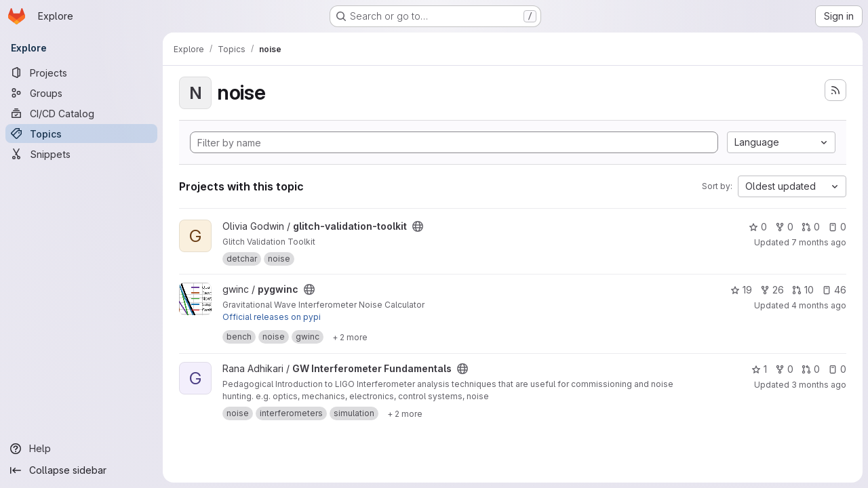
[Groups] (81, 93)
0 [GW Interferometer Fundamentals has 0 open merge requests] (811, 369)
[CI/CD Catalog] (81, 113)
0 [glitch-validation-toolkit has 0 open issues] (837, 227)
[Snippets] (81, 154)
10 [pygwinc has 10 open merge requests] (803, 290)
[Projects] (81, 73)
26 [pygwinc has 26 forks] (772, 290)
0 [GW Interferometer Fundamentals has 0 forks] (784, 369)
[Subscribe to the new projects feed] (835, 90)
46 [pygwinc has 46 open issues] (834, 290)
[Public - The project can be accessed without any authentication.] (418, 226)
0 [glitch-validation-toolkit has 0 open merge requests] (811, 227)
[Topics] (81, 134)
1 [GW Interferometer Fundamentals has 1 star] (759, 369)
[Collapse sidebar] (81, 470)
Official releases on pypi (272, 317)
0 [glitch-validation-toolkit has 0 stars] (758, 227)
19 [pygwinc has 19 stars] (741, 290)
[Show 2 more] (350, 337)
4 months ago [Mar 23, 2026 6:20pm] (819, 305)
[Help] (81, 449)
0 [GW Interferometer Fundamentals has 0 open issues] (837, 369)
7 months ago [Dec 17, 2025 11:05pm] (819, 242)
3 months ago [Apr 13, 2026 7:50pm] (819, 385)
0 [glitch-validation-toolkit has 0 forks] (784, 227)
